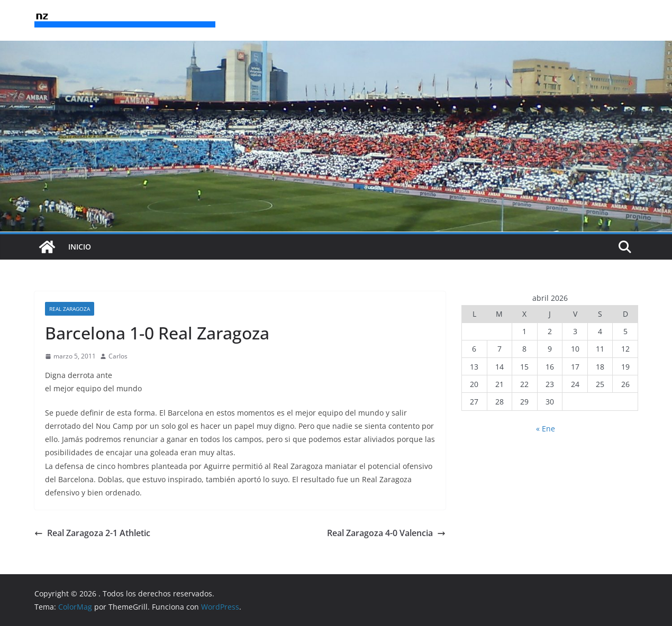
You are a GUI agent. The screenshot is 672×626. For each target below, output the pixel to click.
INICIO (80, 247)
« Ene (546, 429)
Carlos (118, 356)
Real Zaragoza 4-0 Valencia (386, 533)
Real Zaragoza (70, 309)
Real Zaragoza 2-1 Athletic (92, 533)
